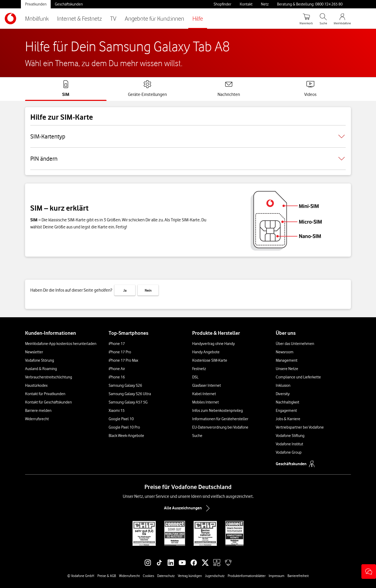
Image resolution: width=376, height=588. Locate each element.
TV (113, 18)
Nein (148, 290)
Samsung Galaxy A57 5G (128, 402)
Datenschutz (166, 576)
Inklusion (283, 385)
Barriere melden (38, 411)
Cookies (148, 576)
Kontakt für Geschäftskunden (48, 402)
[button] (369, 572)
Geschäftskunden (69, 4)
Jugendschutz (215, 576)
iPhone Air (117, 369)
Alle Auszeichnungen (188, 508)
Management (287, 360)
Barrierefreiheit (298, 576)
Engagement (286, 411)
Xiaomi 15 (117, 411)
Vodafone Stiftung (290, 436)
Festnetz (199, 369)
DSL (195, 377)
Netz (265, 4)
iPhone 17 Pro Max (123, 360)
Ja (125, 290)
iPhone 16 (117, 377)
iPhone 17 (117, 344)
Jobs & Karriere (288, 419)
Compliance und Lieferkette (298, 377)
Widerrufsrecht (37, 419)
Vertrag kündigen (190, 576)
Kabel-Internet (204, 394)
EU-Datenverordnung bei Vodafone (220, 427)
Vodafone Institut (289, 444)
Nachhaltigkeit (287, 402)
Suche (197, 436)
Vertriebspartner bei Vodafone (300, 427)
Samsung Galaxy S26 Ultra (130, 394)
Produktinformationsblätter (247, 576)
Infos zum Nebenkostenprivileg (218, 411)
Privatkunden (36, 4)
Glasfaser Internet (207, 385)
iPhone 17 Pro (120, 352)
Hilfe (198, 18)
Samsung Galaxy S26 (125, 385)
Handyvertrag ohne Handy (213, 344)
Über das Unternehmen (295, 344)
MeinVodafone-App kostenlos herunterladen (61, 344)
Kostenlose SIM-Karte (210, 360)
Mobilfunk (37, 18)
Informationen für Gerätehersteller (220, 419)
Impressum (277, 576)
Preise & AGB (107, 576)
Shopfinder (222, 4)
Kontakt (246, 4)
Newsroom (285, 352)
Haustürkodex (36, 385)
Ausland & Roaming (41, 369)
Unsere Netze (287, 369)
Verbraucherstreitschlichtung (49, 377)
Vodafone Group (289, 452)
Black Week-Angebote (126, 436)
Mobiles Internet (205, 402)
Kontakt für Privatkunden (45, 394)
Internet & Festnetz (80, 18)
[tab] (66, 89)
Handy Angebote (206, 352)
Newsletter (34, 352)
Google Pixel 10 (121, 419)
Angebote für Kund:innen (154, 18)
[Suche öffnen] (323, 19)
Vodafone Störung (40, 360)
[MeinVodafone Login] (342, 19)
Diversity (283, 394)
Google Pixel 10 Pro (124, 427)
